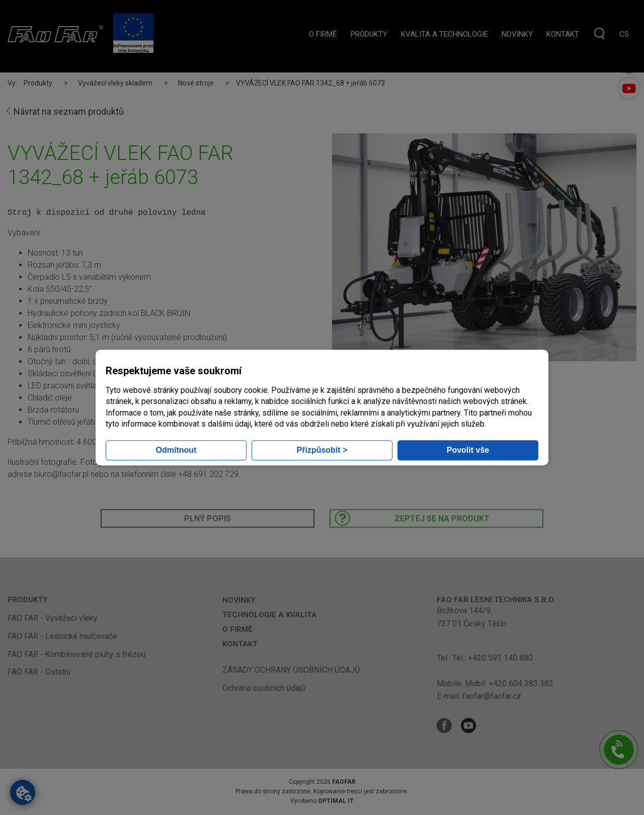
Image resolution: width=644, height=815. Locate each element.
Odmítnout (176, 450)
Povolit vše (468, 450)
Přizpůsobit (322, 450)
